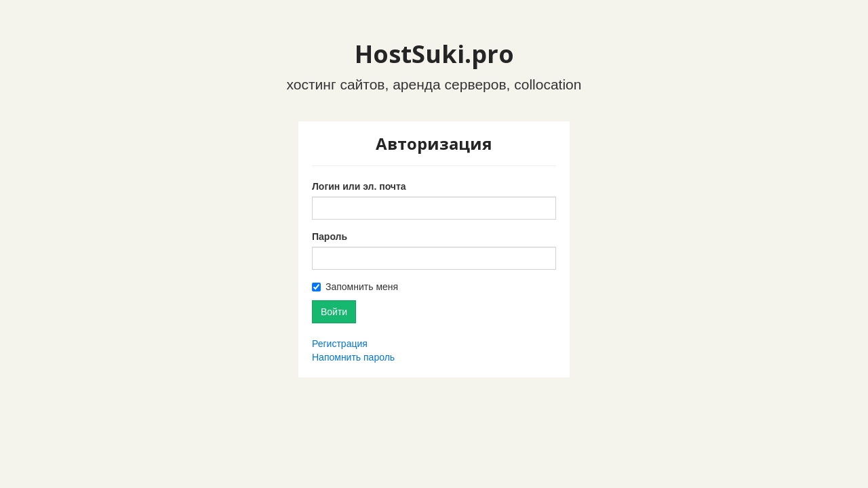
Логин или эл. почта (359, 186)
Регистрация (340, 344)
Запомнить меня (362, 287)
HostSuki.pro (434, 54)
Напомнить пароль (353, 357)
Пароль (330, 237)
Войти (334, 312)
